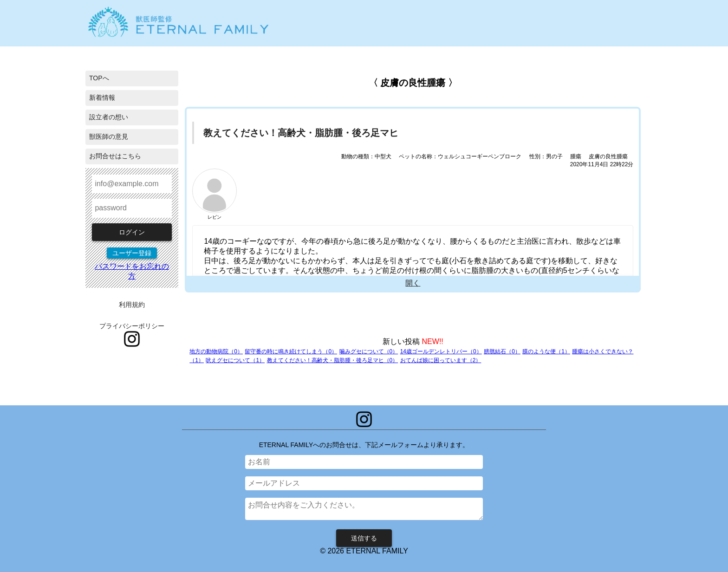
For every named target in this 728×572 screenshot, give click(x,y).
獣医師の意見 (109, 136)
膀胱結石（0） (502, 351)
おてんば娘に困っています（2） (441, 360)
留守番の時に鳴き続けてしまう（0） (291, 351)
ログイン (132, 232)
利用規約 (132, 305)
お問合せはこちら (115, 156)
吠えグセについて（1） (235, 360)
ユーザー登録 (132, 253)
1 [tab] (269, 244)
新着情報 (102, 97)
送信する (364, 538)
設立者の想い (109, 117)
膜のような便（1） (546, 351)
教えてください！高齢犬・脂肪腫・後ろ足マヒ (301, 133)
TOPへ (99, 78)
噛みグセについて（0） (369, 351)
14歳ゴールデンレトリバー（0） (441, 351)
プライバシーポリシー (132, 326)
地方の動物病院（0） (216, 351)
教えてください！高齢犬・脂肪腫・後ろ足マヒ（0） (333, 360)
